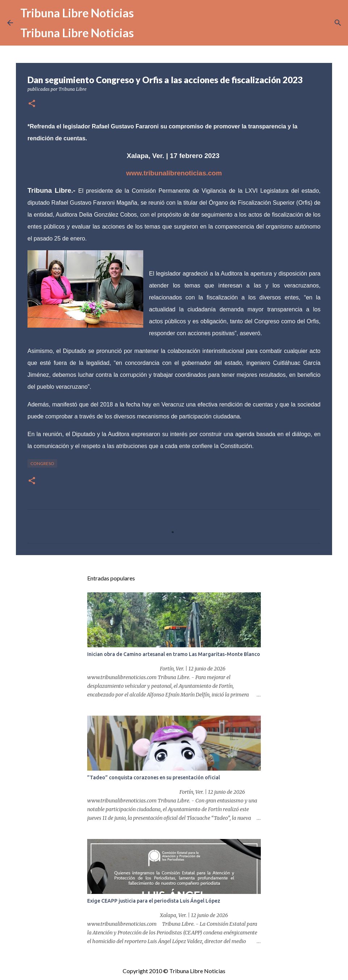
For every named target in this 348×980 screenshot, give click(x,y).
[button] (32, 104)
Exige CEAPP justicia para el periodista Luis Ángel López (154, 901)
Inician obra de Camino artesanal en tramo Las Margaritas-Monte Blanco (174, 654)
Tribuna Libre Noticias (77, 13)
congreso (42, 463)
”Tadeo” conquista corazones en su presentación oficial (154, 777)
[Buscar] (338, 23)
